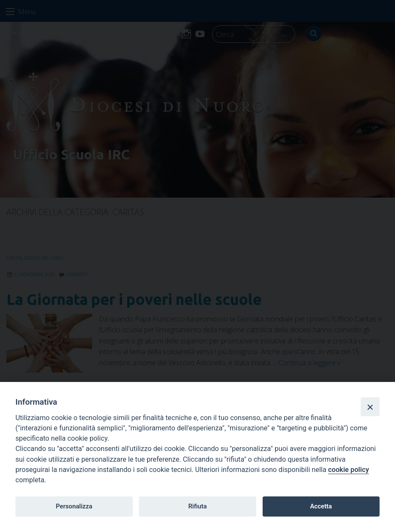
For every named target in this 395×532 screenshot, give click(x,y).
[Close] (370, 407)
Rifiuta (197, 506)
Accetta (321, 506)
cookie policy (349, 470)
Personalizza (74, 506)
